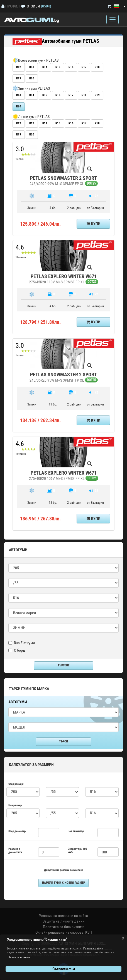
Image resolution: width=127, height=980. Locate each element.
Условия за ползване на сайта (63, 916)
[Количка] (109, 6)
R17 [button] (84, 67)
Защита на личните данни (63, 921)
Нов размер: (15, 805)
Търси (63, 741)
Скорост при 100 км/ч (77, 851)
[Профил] (3, 6)
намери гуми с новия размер (63, 883)
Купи (93, 224)
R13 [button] (32, 67)
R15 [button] (58, 67)
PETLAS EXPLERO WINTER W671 (64, 276)
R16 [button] (71, 67)
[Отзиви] (23, 6)
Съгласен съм (64, 969)
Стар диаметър (17, 831)
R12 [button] (19, 67)
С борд (17, 650)
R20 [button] (32, 78)
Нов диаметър (76, 831)
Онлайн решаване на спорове (59, 932)
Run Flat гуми (22, 643)
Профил (13, 6)
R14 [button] (45, 67)
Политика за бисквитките (64, 927)
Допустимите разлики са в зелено (64, 870)
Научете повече (19, 957)
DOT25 (91, 183)
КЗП (89, 932)
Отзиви (33, 6)
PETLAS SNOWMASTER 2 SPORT (63, 178)
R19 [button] (19, 78)
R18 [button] (97, 67)
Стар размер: (16, 784)
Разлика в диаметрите (15, 851)
